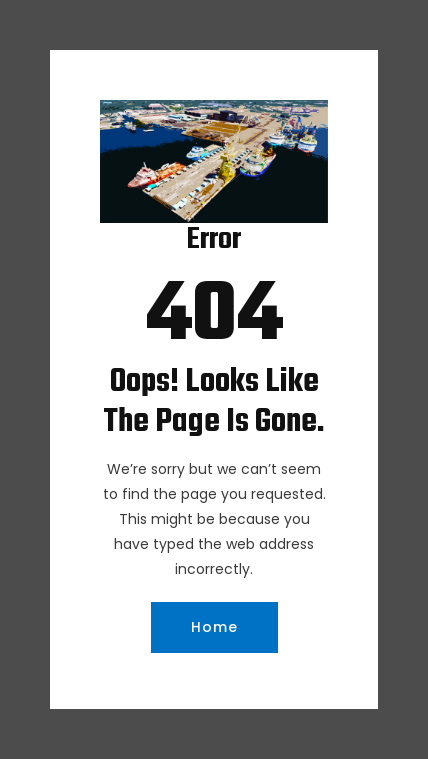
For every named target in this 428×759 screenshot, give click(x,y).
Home (214, 627)
